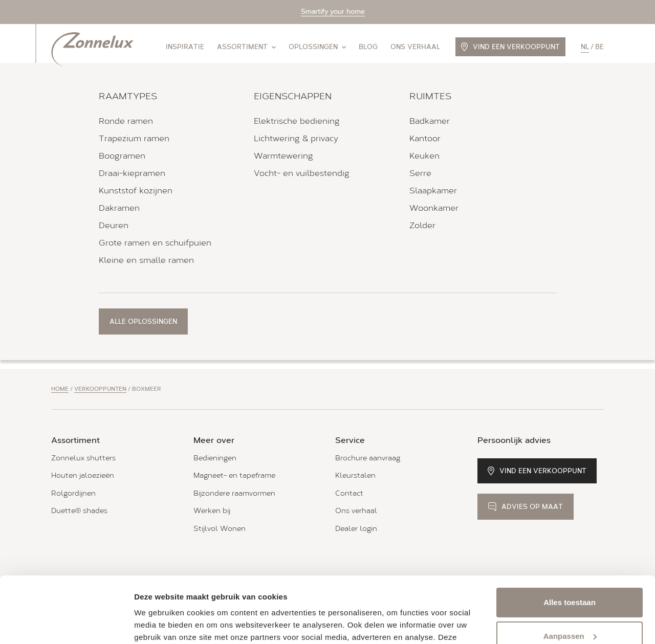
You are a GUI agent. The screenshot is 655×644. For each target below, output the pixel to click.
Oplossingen (317, 47)
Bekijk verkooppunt (101, 289)
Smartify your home (333, 12)
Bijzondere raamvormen (234, 493)
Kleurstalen (355, 475)
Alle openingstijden (86, 254)
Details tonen (158, 624)
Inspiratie (185, 47)
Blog (368, 47)
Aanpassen (570, 570)
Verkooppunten (100, 389)
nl (585, 47)
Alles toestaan (570, 536)
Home (60, 389)
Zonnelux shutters (83, 458)
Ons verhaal (415, 47)
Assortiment (246, 47)
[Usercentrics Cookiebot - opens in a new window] (66, 624)
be (599, 47)
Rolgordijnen (73, 493)
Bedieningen (215, 458)
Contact (349, 493)
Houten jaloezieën (83, 475)
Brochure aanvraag (368, 458)
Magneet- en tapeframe (234, 475)
